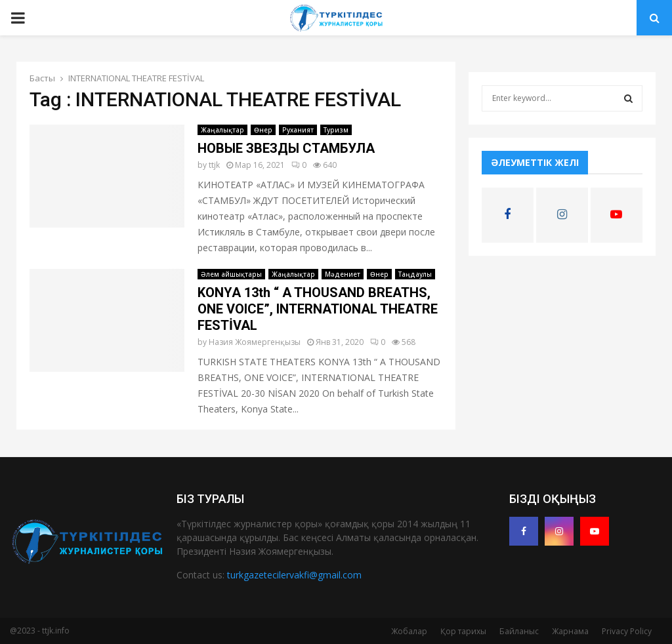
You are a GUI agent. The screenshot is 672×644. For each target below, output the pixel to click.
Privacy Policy (627, 631)
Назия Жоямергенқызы (255, 342)
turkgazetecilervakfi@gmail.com (294, 575)
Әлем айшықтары (231, 274)
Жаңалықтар (222, 130)
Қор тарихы (463, 631)
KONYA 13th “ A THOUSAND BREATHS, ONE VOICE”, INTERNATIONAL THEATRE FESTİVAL (318, 309)
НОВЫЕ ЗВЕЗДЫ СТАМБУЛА (286, 148)
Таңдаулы (415, 274)
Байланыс (519, 631)
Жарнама (570, 631)
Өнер (263, 130)
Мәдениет (343, 274)
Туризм (336, 130)
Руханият (298, 130)
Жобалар (409, 631)
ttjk (214, 165)
